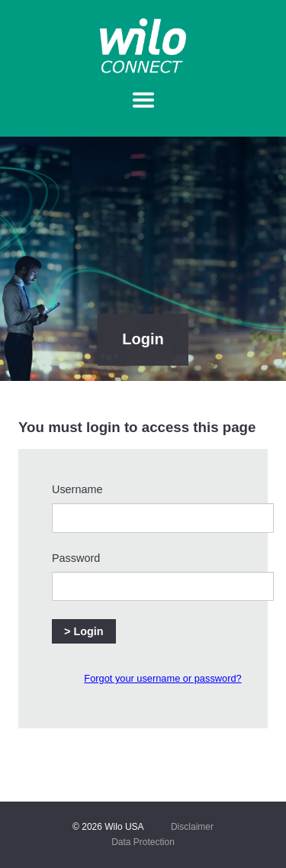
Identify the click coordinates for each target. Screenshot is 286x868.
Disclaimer (192, 827)
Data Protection (143, 842)
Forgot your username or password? (162, 678)
